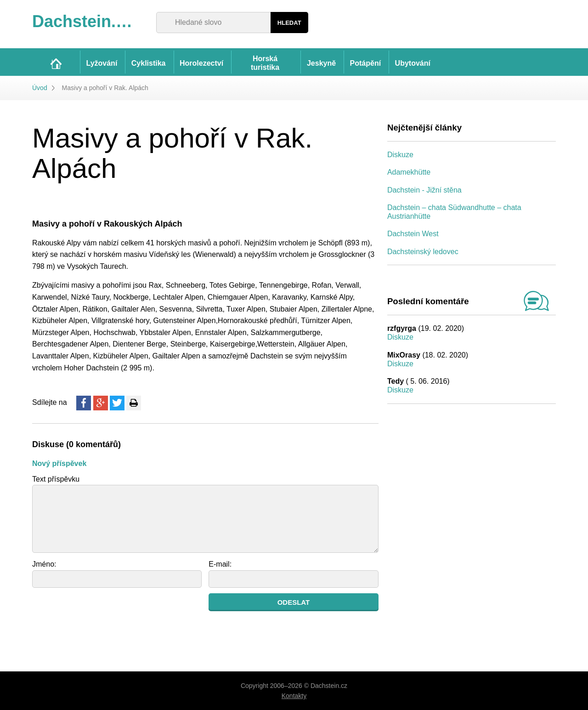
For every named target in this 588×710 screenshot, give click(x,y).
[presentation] (102, 611)
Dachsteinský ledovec (423, 252)
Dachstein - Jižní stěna (424, 190)
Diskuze (400, 155)
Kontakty (294, 696)
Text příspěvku (56, 479)
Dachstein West (413, 234)
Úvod (40, 88)
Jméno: (44, 564)
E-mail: (220, 564)
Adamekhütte (409, 172)
